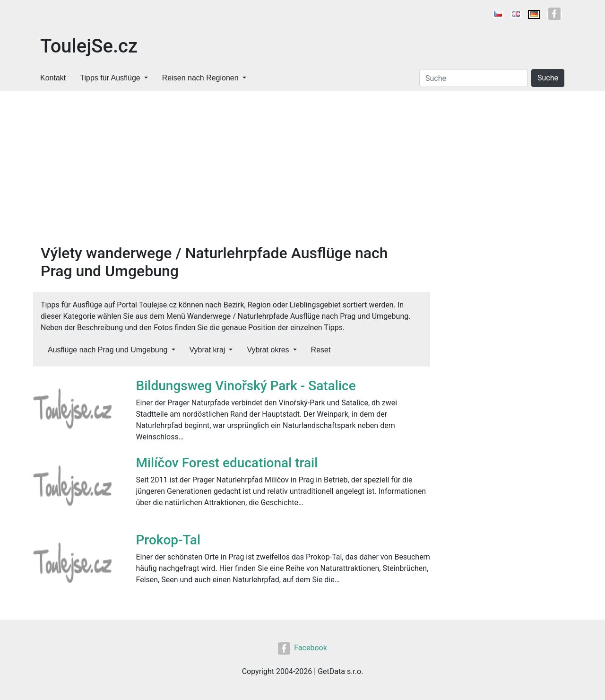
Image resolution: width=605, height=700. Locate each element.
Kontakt (53, 78)
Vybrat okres (268, 350)
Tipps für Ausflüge (110, 78)
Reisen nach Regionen (200, 78)
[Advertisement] (232, 173)
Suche (548, 78)
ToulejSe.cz (89, 46)
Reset (321, 350)
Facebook (302, 648)
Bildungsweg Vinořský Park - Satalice (246, 386)
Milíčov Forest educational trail (227, 463)
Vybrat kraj (207, 350)
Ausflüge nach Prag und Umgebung (108, 350)
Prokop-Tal (169, 540)
